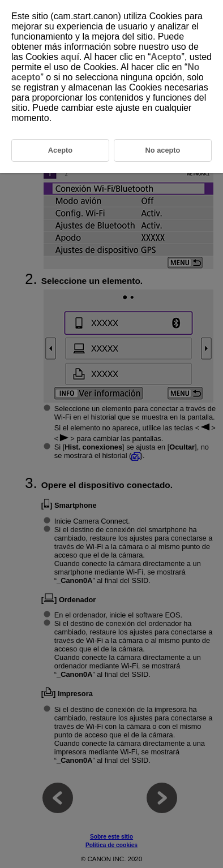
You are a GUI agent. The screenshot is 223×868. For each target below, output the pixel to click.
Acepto (166, 57)
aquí (70, 57)
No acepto (163, 150)
